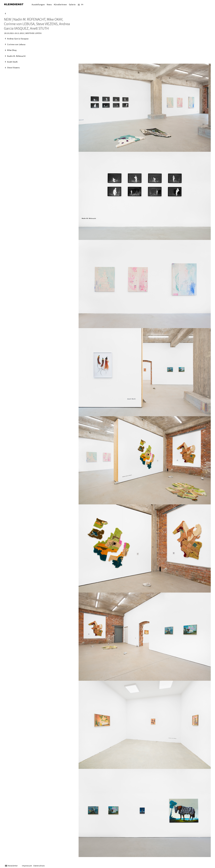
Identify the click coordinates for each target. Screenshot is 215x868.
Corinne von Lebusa (16, 44)
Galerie (72, 4)
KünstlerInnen (60, 4)
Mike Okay (12, 50)
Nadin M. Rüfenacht (16, 56)
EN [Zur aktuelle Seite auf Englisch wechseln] (82, 4)
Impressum (27, 866)
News (49, 4)
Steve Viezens (13, 68)
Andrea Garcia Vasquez (18, 39)
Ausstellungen (38, 4)
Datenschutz (39, 866)
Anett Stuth (12, 62)
